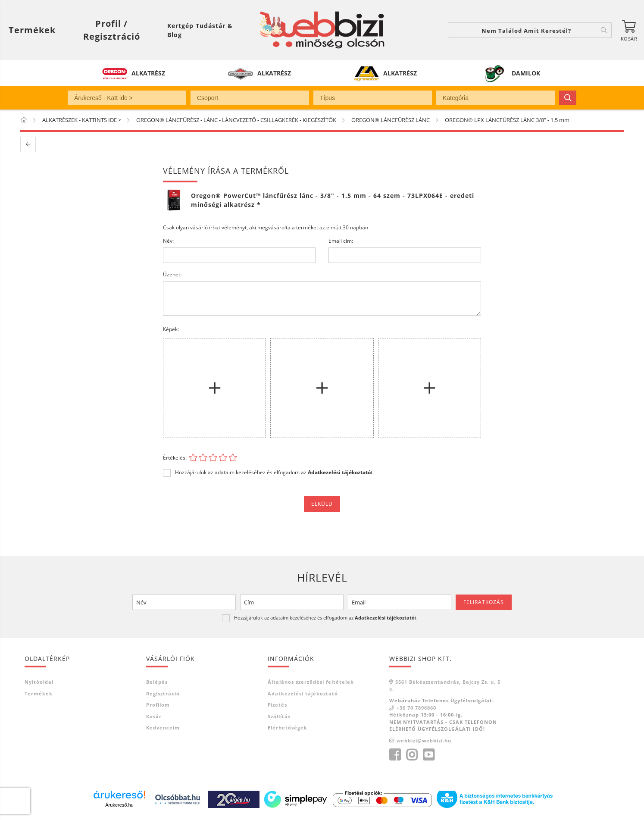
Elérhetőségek (288, 728)
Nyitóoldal (39, 682)
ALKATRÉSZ (148, 73)
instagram (412, 755)
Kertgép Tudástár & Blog (200, 30)
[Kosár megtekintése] (629, 30)
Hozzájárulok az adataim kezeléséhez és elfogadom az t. (274, 473)
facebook (395, 755)
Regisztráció (163, 693)
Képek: (171, 329)
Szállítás (279, 716)
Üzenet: (172, 274)
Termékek (39, 693)
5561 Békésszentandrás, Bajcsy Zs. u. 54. (445, 685)
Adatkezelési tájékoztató (303, 693)
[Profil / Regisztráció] (111, 30)
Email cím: (341, 241)
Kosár (154, 716)
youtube (428, 755)
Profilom (158, 705)
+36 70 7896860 (416, 708)
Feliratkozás (484, 602)
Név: (168, 241)
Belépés (157, 682)
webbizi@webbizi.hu (424, 740)
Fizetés (277, 705)
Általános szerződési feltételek (311, 682)
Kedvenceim (163, 728)
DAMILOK (526, 73)
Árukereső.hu (119, 805)
